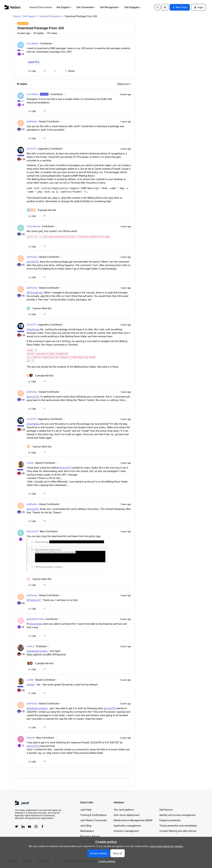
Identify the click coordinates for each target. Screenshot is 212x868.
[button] (180, 7)
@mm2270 (33, 262)
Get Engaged (133, 7)
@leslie (31, 685)
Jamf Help (86, 810)
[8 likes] (41, 210)
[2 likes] (40, 375)
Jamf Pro (34, 62)
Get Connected (86, 7)
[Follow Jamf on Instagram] (36, 827)
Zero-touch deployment (127, 815)
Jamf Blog (86, 826)
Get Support (64, 7)
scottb (30, 463)
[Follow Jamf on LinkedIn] (23, 827)
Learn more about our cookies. (167, 846)
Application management (127, 826)
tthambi (31, 738)
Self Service (166, 810)
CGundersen (34, 226)
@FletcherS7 (34, 600)
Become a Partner (90, 836)
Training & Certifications (93, 815)
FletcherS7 (33, 531)
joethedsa (32, 121)
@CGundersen (35, 293)
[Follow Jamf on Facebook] (42, 827)
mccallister (33, 43)
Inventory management (126, 831)
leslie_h (31, 646)
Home (16, 16)
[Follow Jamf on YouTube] (29, 827)
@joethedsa (33, 329)
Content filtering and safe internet (178, 831)
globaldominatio (35, 619)
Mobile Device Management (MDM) (133, 820)
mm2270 (31, 149)
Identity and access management (178, 815)
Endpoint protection (170, 820)
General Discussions (41, 7)
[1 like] (39, 308)
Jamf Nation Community (94, 820)
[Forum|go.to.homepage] (13, 7)
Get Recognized (110, 7)
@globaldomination (37, 651)
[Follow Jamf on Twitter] (17, 827)
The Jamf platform (124, 810)
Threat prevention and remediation (178, 826)
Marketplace (87, 831)
